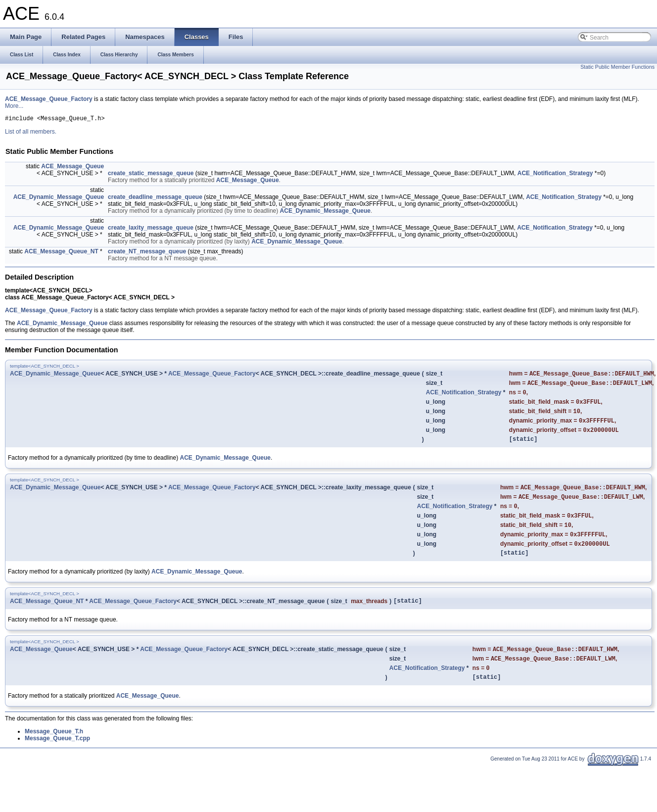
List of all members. (31, 133)
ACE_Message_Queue (72, 168)
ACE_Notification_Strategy (555, 175)
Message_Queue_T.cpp (57, 763)
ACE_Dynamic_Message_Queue (59, 198)
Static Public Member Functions (617, 67)
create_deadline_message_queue (155, 198)
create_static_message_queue (151, 175)
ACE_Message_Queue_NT (61, 253)
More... (14, 106)
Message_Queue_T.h (54, 756)
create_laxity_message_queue (151, 229)
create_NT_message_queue (147, 253)
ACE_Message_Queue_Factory (49, 99)
